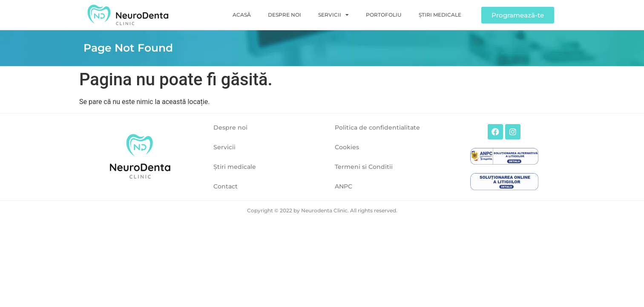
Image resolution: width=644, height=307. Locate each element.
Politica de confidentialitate (377, 127)
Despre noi (285, 15)
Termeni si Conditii (364, 167)
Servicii (333, 15)
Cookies (347, 147)
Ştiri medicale (440, 15)
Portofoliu (384, 15)
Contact (226, 186)
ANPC (344, 186)
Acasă (242, 15)
